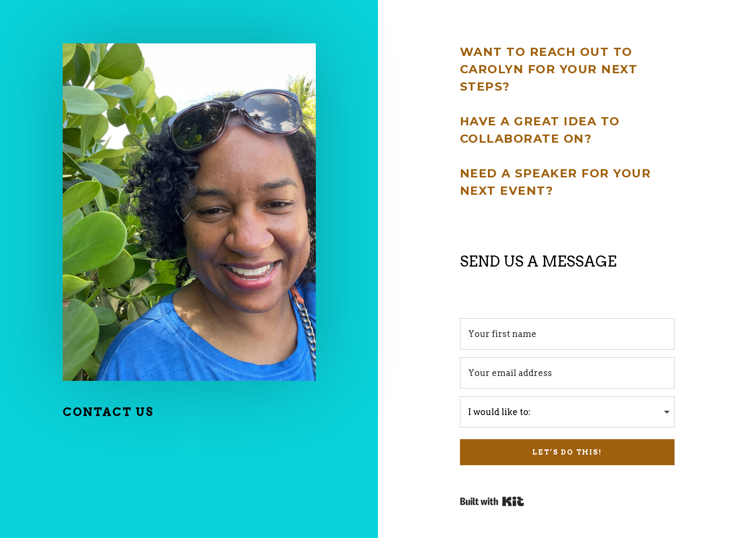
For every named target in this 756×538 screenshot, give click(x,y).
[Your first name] (567, 334)
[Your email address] (567, 373)
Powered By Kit (492, 501)
